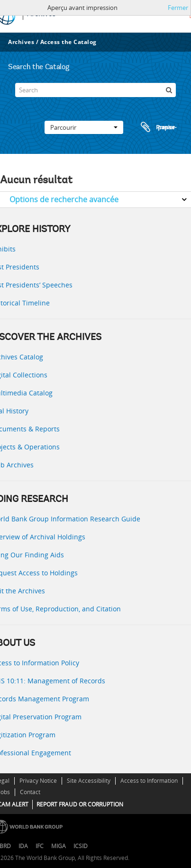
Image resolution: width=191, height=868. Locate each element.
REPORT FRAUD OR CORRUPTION (80, 804)
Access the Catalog (68, 42)
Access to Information (149, 781)
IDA (23, 846)
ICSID (81, 846)
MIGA (59, 846)
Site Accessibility (89, 781)
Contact (30, 792)
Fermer (178, 8)
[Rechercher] (169, 90)
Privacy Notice (38, 781)
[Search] (95, 90)
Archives (21, 42)
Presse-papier (157, 127)
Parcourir (84, 127)
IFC (40, 846)
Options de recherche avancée (64, 199)
